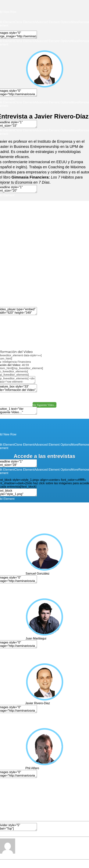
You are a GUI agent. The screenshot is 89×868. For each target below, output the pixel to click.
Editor (4, 856)
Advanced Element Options (53, 22)
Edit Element (33, 341)
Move (75, 22)
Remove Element (27, 345)
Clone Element (24, 22)
